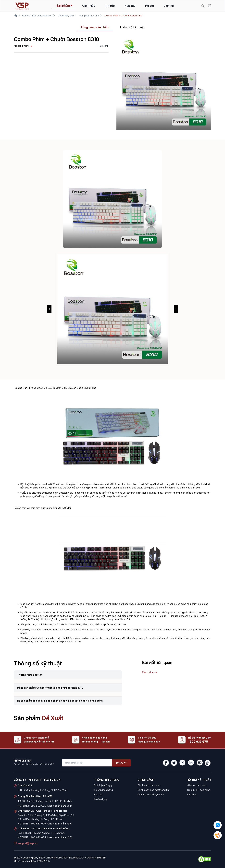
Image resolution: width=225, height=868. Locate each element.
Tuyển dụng (100, 799)
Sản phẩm (64, 6)
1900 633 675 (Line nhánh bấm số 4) (51, 824)
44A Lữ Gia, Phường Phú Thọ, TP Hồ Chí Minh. (43, 790)
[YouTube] (199, 763)
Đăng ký (121, 763)
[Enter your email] (87, 763)
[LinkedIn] (191, 763)
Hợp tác (130, 6)
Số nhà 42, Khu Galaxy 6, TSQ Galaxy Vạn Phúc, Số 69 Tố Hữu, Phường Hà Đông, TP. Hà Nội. (46, 817)
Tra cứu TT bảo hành (198, 790)
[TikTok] (208, 763)
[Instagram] (182, 763)
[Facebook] (166, 763)
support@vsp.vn (28, 843)
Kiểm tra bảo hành (197, 785)
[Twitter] (174, 763)
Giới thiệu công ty (103, 785)
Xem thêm (150, 672)
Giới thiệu (89, 6)
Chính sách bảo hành (149, 785)
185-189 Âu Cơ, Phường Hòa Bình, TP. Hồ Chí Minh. (45, 801)
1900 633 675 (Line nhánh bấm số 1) (51, 806)
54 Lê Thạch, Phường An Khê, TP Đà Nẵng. (41, 833)
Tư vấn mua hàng (103, 790)
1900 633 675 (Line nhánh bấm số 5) (51, 837)
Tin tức (110, 6)
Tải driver (192, 794)
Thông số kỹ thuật (132, 27)
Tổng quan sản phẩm (95, 27)
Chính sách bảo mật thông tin (153, 790)
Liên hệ (169, 6)
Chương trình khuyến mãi (151, 794)
